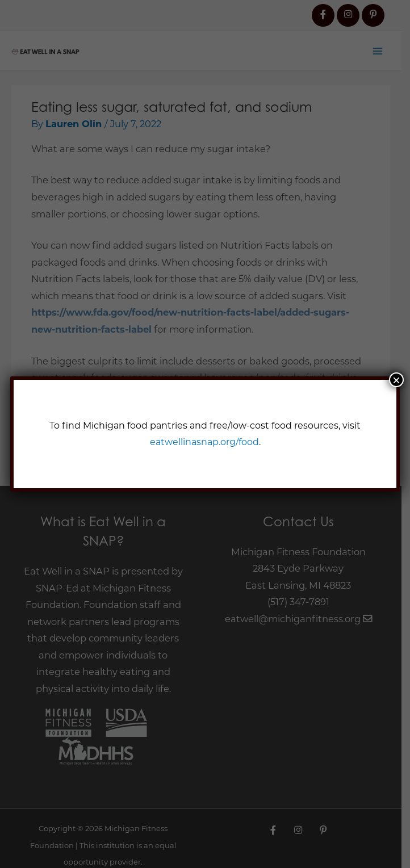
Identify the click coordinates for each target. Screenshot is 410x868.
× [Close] (396, 380)
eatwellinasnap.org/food (204, 441)
